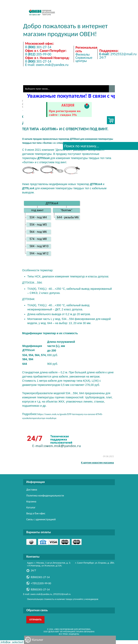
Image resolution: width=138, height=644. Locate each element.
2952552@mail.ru (118, 54)
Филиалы (83, 54)
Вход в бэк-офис (36, 513)
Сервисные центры (84, 59)
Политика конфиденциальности (45, 496)
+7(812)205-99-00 (41, 583)
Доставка (32, 490)
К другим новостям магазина (98, 463)
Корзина (31, 502)
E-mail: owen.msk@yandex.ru (47, 65)
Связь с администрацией (41, 519)
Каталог (38, 640)
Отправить (35, 620)
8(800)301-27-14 (40, 577)
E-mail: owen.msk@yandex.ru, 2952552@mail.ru (47, 594)
